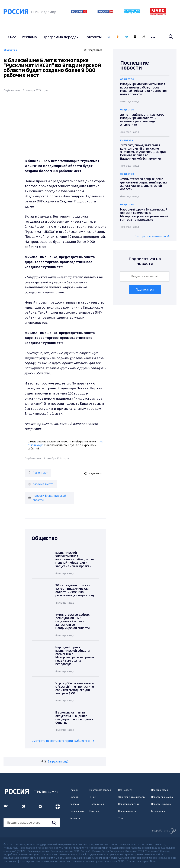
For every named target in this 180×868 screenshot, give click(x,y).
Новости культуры (161, 804)
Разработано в (164, 830)
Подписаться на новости (145, 262)
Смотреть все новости (150, 236)
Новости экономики (162, 797)
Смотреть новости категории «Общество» (61, 741)
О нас (11, 37)
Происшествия (159, 790)
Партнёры (95, 811)
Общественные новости (132, 797)
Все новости (125, 790)
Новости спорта (127, 811)
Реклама (29, 37)
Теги (121, 818)
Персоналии (77, 811)
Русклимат (38, 473)
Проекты (75, 797)
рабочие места (41, 484)
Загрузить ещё (55, 761)
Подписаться (145, 290)
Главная (74, 790)
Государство (158, 811)
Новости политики (128, 804)
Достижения (97, 804)
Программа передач (61, 37)
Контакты (93, 37)
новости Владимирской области (47, 498)
